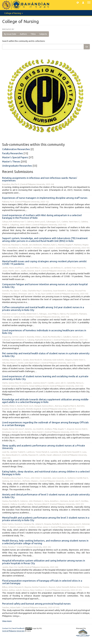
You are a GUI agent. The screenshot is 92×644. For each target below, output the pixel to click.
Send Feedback (18, 628)
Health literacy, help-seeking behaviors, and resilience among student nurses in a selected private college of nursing (45, 542)
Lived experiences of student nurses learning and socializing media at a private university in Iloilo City (45, 378)
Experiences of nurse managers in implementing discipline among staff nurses (45, 198)
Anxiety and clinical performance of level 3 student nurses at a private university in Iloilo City (46, 496)
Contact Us (7, 628)
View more (7, 621)
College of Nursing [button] (14, 13)
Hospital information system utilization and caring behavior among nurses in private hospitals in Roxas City (44, 562)
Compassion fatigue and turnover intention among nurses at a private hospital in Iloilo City (45, 286)
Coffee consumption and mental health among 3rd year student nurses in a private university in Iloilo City (43, 309)
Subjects (43, 34)
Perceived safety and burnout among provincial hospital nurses (36, 604)
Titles (33, 34)
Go (87, 47)
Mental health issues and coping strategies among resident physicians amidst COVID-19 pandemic (44, 263)
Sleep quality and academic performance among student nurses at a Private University (44, 447)
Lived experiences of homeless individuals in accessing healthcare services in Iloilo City (44, 332)
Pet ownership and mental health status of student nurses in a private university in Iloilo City (46, 355)
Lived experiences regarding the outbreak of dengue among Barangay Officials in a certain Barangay (45, 424)
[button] (78, 2)
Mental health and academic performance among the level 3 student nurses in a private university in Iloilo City (46, 519)
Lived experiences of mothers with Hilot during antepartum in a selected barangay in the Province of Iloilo (42, 217)
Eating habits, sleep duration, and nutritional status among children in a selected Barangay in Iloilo (46, 473)
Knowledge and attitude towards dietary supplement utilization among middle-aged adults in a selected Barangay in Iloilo (46, 401)
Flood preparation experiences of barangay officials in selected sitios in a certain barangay (42, 582)
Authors (23, 34)
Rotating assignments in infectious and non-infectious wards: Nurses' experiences (40, 179)
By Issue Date (10, 34)
